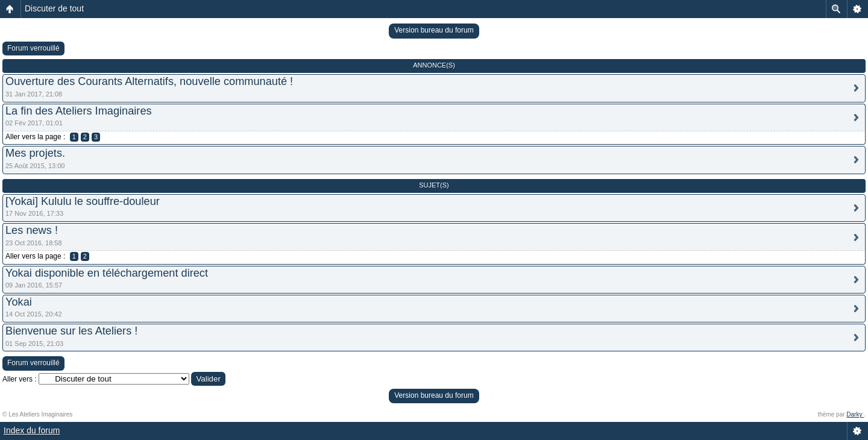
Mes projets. (35, 153)
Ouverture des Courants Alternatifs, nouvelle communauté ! (149, 81)
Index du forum (32, 430)
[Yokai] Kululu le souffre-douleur (83, 201)
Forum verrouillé (33, 48)
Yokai (19, 302)
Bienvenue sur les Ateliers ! (71, 331)
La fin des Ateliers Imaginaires (79, 111)
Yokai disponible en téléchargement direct (107, 273)
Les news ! (32, 230)
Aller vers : (20, 379)
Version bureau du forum (434, 30)
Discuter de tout (54, 8)
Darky (855, 414)
